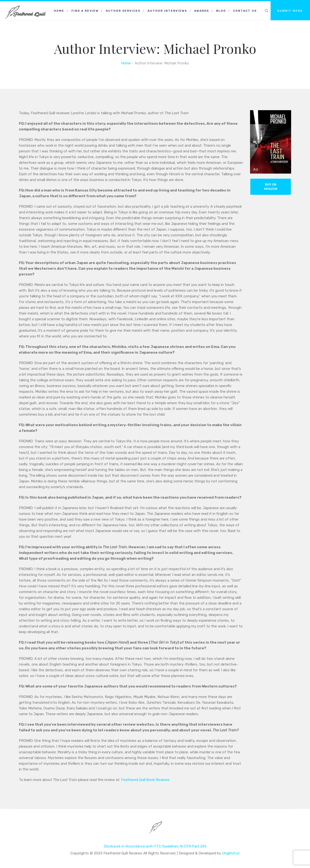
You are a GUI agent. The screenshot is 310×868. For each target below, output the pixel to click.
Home (59, 11)
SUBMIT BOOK (290, 11)
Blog (221, 11)
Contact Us (245, 11)
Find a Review (85, 11)
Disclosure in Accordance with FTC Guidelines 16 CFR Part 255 (155, 846)
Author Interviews (167, 11)
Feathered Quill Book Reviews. (145, 780)
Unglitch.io (231, 853)
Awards (202, 11)
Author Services (123, 11)
